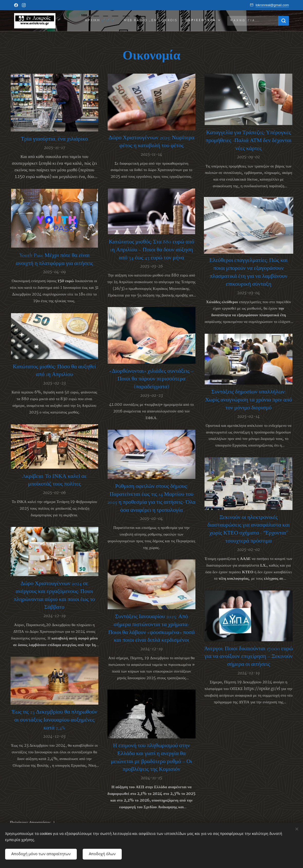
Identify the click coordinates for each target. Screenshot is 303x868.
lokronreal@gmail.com (272, 5)
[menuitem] (95, 21)
